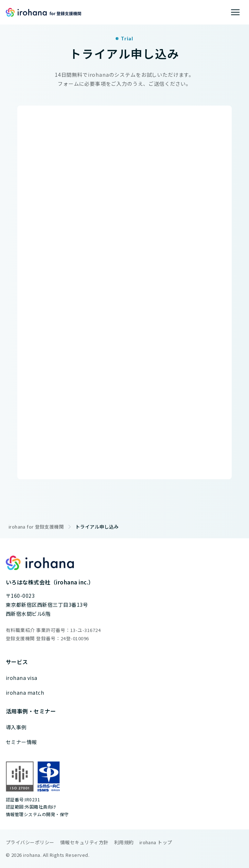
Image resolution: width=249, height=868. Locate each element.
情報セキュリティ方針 (84, 842)
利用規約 (124, 842)
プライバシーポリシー (30, 842)
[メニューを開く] (235, 12)
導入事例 (16, 727)
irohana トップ (156, 842)
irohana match (25, 693)
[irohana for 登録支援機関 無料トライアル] (124, 291)
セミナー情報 (21, 742)
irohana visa (22, 678)
